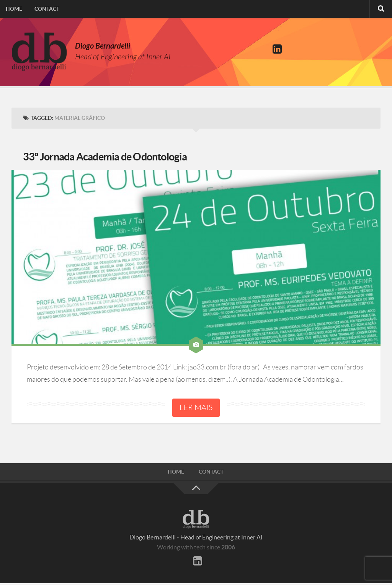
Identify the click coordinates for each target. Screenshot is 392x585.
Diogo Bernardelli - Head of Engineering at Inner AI (196, 539)
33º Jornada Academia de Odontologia (114, 158)
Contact (45, 10)
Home (14, 10)
